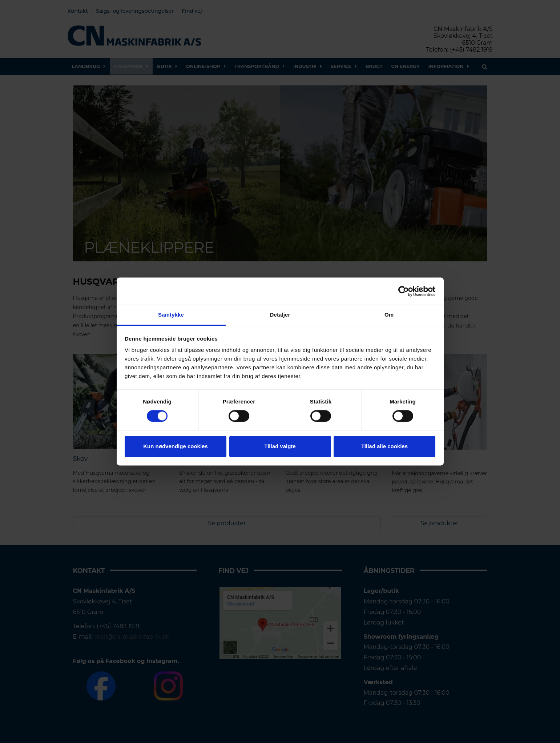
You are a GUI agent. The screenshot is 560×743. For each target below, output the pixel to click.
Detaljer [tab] (280, 315)
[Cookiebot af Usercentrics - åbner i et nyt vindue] (404, 291)
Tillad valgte (280, 446)
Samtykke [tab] (171, 315)
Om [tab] (389, 315)
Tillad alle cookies (384, 446)
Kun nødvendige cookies (176, 446)
